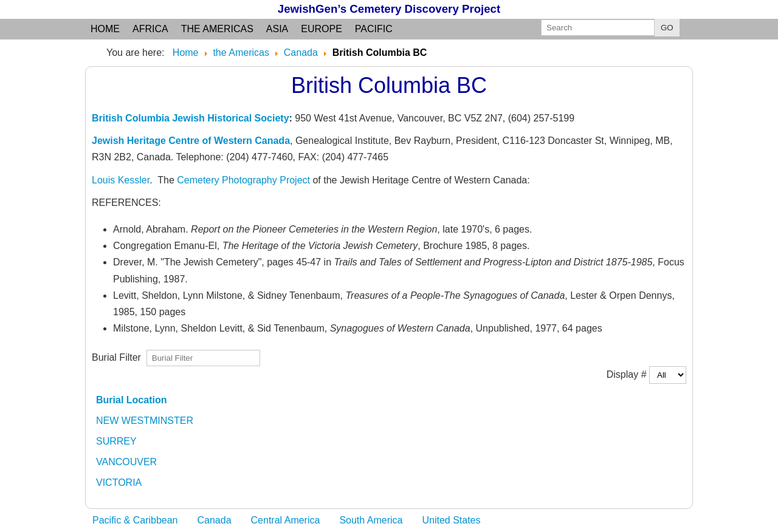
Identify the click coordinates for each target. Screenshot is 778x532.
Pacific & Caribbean (135, 520)
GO (667, 28)
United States (451, 520)
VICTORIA (119, 483)
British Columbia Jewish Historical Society (191, 118)
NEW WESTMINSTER (145, 421)
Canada (215, 520)
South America (371, 520)
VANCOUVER (126, 462)
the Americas (217, 29)
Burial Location (131, 400)
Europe (322, 29)
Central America (286, 520)
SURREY (116, 441)
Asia (277, 29)
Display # (628, 374)
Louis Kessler (121, 180)
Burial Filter (119, 357)
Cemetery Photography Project (243, 180)
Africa (150, 29)
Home (105, 29)
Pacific (374, 29)
